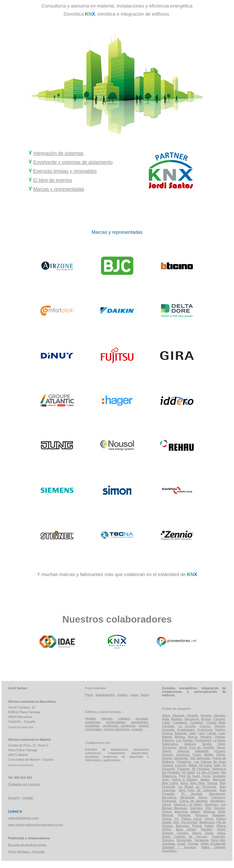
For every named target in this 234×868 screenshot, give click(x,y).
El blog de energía (53, 180)
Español (14, 798)
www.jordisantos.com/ (23, 818)
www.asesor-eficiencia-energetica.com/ (36, 825)
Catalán (28, 798)
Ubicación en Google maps (21, 727)
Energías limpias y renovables (65, 171)
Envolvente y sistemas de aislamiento (73, 162)
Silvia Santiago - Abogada (26, 852)
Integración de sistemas (58, 153)
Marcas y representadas (59, 189)
